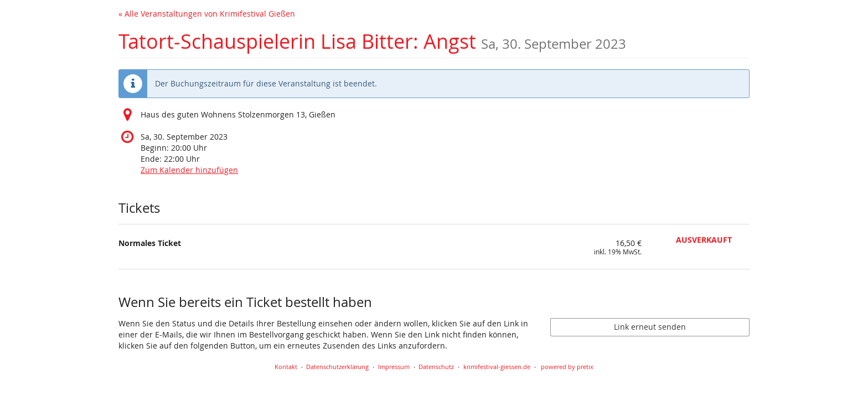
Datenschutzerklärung (337, 367)
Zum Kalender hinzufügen (189, 170)
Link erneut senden (650, 327)
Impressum (394, 367)
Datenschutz (436, 367)
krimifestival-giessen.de (497, 367)
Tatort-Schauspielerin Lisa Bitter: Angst (372, 41)
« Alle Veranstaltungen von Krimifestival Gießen (207, 14)
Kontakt (286, 367)
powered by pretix (567, 367)
